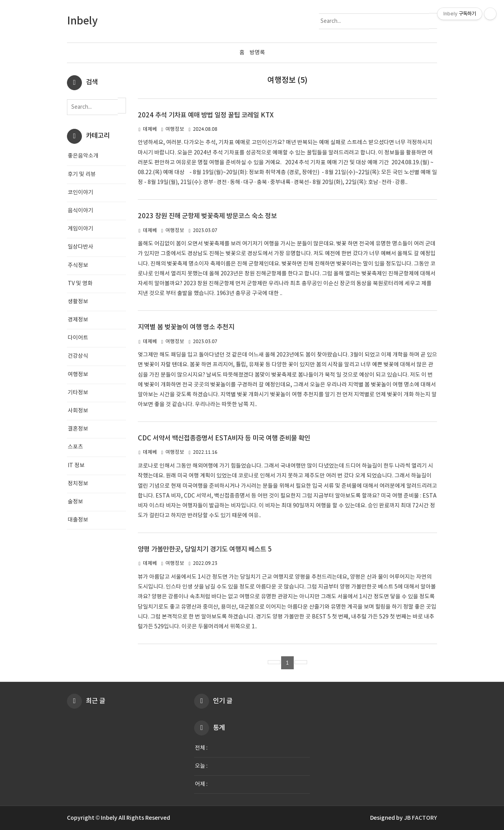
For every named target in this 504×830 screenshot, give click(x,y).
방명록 (257, 53)
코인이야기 (81, 193)
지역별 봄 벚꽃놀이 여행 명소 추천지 (186, 327)
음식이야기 (81, 211)
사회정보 (78, 411)
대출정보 (78, 520)
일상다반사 (81, 247)
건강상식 (78, 356)
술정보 (75, 502)
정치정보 (78, 484)
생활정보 (78, 302)
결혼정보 (78, 429)
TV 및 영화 (80, 284)
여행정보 (175, 129)
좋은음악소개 (83, 156)
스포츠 (75, 447)
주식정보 (78, 266)
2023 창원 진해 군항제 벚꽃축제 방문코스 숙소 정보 (207, 216)
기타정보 (78, 393)
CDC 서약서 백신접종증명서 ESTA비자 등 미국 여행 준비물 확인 (224, 438)
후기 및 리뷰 (82, 175)
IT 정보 (76, 466)
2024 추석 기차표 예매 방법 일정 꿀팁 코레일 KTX (206, 115)
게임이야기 (81, 229)
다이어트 (78, 338)
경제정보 (78, 320)
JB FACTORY (421, 818)
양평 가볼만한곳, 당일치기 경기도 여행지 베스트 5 (205, 550)
